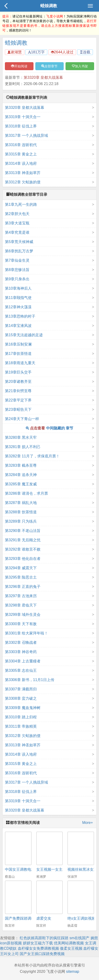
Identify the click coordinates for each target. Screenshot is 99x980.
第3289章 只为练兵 (21, 521)
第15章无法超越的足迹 (24, 335)
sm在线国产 (79, 938)
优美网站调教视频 (69, 943)
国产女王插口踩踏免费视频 (42, 954)
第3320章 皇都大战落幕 (43, 77)
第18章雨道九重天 (20, 363)
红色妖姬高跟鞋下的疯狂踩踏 (44, 938)
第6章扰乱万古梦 (19, 251)
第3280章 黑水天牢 (21, 437)
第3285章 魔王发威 (21, 484)
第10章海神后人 (18, 288)
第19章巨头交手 (18, 372)
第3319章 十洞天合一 (23, 117)
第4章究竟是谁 (17, 232)
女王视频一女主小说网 (55, 869)
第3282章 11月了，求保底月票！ (32, 456)
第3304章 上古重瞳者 (23, 661)
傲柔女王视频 (71, 948)
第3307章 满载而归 (21, 689)
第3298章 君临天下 (21, 605)
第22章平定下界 (18, 400)
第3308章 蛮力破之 (21, 698)
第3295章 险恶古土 (21, 577)
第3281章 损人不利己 (23, 447)
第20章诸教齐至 (18, 382)
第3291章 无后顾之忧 (23, 540)
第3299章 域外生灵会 (23, 615)
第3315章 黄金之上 (21, 154)
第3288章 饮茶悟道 (21, 512)
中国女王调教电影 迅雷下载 (28, 869)
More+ (88, 823)
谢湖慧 (15, 52)
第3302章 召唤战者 (21, 642)
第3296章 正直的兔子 (23, 587)
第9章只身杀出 (17, 279)
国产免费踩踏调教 (20, 918)
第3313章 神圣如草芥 (23, 173)
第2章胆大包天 (17, 214)
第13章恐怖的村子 (20, 316)
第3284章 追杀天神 (21, 475)
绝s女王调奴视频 (81, 918)
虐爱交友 (44, 918)
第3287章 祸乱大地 (21, 503)
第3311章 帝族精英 (21, 726)
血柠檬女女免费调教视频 (38, 948)
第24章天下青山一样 (22, 419)
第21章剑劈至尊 (18, 391)
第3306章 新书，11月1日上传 (30, 680)
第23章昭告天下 (18, 409)
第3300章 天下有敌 (21, 624)
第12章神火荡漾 (18, 307)
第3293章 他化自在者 (23, 559)
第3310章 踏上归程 (21, 717)
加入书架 (80, 66)
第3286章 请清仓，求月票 (26, 493)
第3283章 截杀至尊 (21, 465)
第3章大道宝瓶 (17, 223)
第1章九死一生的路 (21, 204)
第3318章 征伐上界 (21, 126)
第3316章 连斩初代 (21, 145)
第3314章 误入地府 (21, 163)
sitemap (73, 971)
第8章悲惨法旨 (17, 270)
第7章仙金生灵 (17, 260)
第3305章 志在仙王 (21, 670)
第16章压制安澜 (18, 344)
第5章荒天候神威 (19, 242)
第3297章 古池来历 (21, 596)
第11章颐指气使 (18, 298)
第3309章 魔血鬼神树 (23, 708)
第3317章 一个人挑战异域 (26, 135)
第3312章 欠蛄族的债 (23, 182)
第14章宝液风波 (18, 326)
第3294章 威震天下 (21, 568)
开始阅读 (19, 66)
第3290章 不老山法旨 (23, 531)
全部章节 (49, 66)
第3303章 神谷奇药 (21, 652)
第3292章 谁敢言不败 (23, 549)
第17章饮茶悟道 (18, 354)
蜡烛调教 (49, 6)
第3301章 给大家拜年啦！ (26, 633)
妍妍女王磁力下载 (38, 943)
